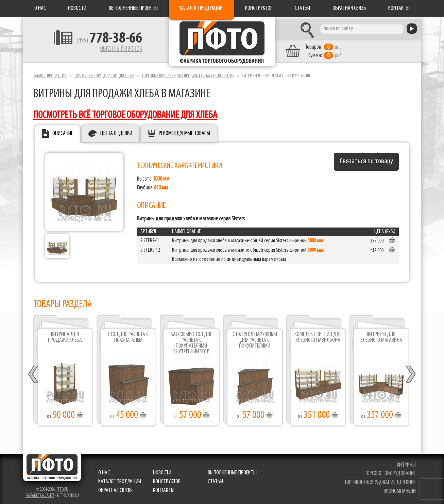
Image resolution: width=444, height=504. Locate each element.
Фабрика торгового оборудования (222, 43)
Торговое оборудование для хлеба (104, 74)
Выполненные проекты (133, 8)
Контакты (399, 8)
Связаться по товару (366, 160)
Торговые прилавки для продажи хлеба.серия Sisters (188, 74)
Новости (77, 8)
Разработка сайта (40, 494)
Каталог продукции (201, 8)
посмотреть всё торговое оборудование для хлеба (125, 114)
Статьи (302, 8)
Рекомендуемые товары (184, 132)
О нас (40, 8)
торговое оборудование (390, 472)
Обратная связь (349, 8)
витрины (406, 463)
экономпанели (400, 490)
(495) (104, 41)
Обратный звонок (115, 49)
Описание (63, 132)
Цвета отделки (116, 132)
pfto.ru (62, 488)
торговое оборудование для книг (380, 481)
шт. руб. (329, 50)
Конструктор (259, 8)
